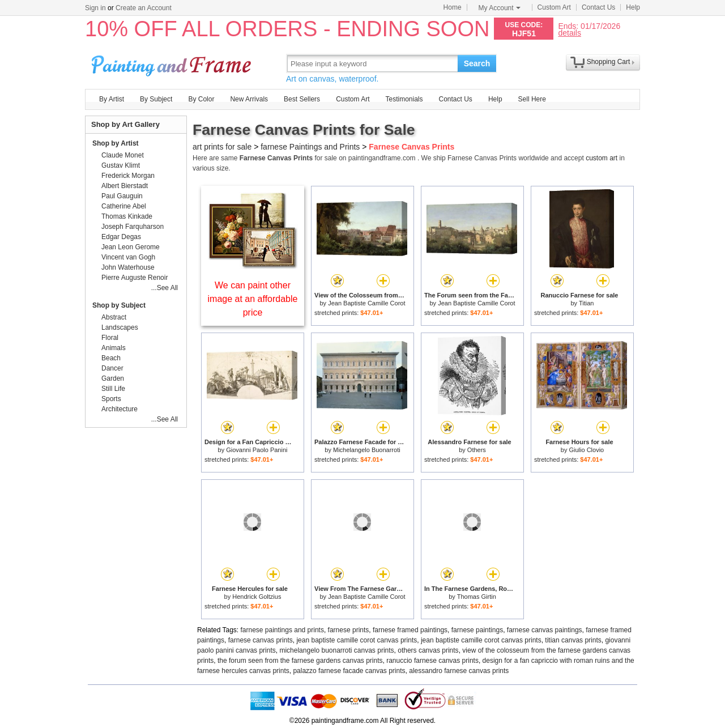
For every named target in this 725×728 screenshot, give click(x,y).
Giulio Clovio (586, 450)
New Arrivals (249, 99)
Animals (114, 348)
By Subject (156, 99)
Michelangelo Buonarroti (367, 450)
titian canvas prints (573, 640)
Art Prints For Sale (173, 63)
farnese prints (349, 630)
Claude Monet (123, 155)
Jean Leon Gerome (131, 247)
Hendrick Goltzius (257, 597)
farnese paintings (477, 630)
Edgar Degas (121, 237)
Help (633, 7)
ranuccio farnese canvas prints (432, 661)
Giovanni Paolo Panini (257, 450)
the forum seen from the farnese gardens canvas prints (300, 661)
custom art (602, 158)
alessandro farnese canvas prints (459, 671)
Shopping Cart (609, 62)
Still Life (113, 389)
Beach (111, 358)
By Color (201, 99)
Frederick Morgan (128, 176)
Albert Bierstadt (125, 186)
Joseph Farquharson (133, 227)
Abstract (114, 317)
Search (477, 63)
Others (477, 450)
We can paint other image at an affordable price (253, 299)
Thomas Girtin (477, 597)
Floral (110, 338)
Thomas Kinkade (127, 216)
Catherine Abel (124, 206)
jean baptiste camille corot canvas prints (357, 640)
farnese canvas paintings (545, 630)
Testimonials (404, 99)
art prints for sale (222, 147)
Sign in (95, 8)
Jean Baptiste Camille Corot (366, 303)
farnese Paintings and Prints (310, 147)
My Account (500, 8)
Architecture (120, 409)
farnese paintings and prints (282, 630)
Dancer (112, 368)
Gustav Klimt (121, 165)
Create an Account (144, 8)
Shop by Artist (116, 143)
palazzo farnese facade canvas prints (349, 671)
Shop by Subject (119, 305)
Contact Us (598, 7)
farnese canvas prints (261, 640)
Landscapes (120, 327)
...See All (165, 288)
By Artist (112, 99)
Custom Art (554, 7)
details (569, 33)
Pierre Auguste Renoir (135, 278)
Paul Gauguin (122, 196)
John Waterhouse (128, 267)
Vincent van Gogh (128, 257)
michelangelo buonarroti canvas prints (336, 650)
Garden (113, 378)
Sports (111, 399)
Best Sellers (302, 99)
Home (453, 7)
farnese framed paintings (410, 630)
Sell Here (532, 99)
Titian (587, 303)
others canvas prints (428, 650)
